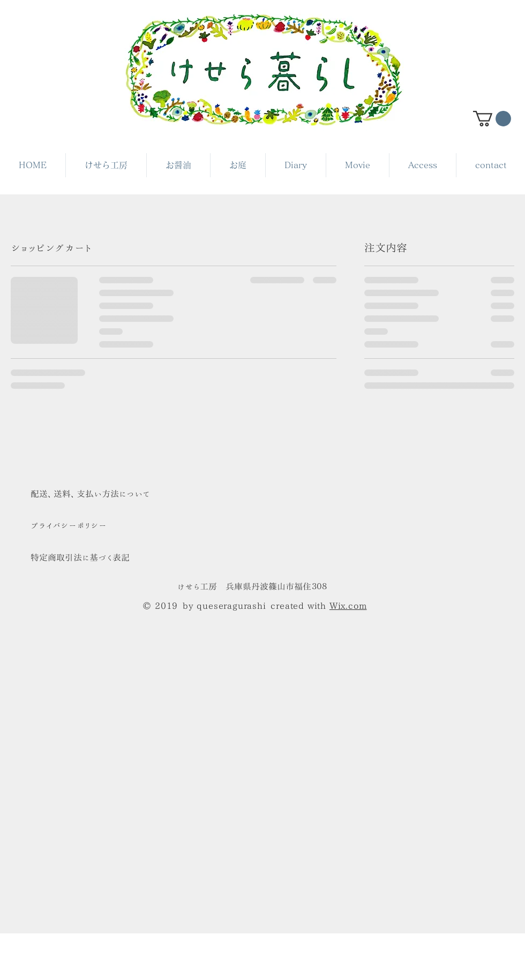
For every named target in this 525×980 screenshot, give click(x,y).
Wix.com (348, 606)
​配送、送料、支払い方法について (90, 494)
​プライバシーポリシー (69, 525)
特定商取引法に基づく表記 (80, 557)
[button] (492, 119)
